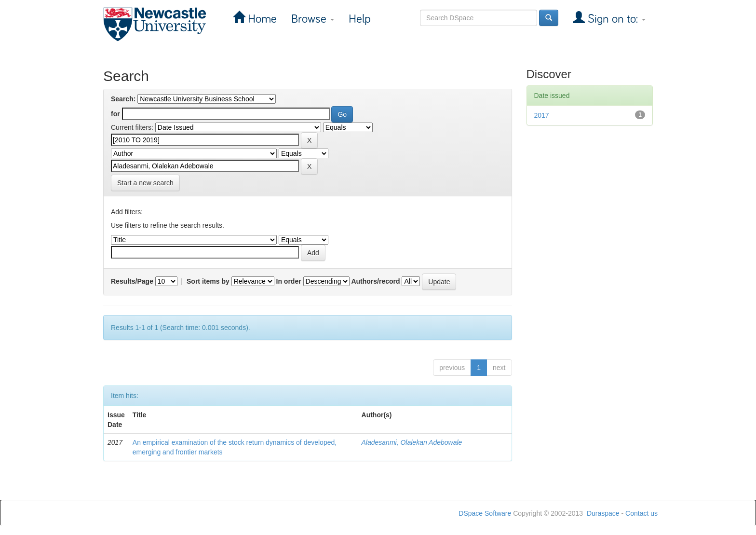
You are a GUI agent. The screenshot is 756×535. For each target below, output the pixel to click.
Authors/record (375, 281)
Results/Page (132, 281)
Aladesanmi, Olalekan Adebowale (412, 442)
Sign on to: (615, 19)
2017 (542, 115)
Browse (313, 19)
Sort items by (208, 281)
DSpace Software (485, 513)
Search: (123, 99)
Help (360, 19)
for (115, 114)
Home (261, 19)
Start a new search (145, 183)
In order (289, 281)
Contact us (641, 513)
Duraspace (603, 513)
